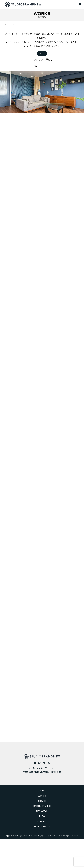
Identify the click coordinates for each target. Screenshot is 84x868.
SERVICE (42, 801)
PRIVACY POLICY (42, 826)
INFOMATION (42, 811)
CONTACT (42, 821)
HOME (42, 791)
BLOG (42, 816)
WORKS (42, 796)
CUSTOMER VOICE (42, 806)
